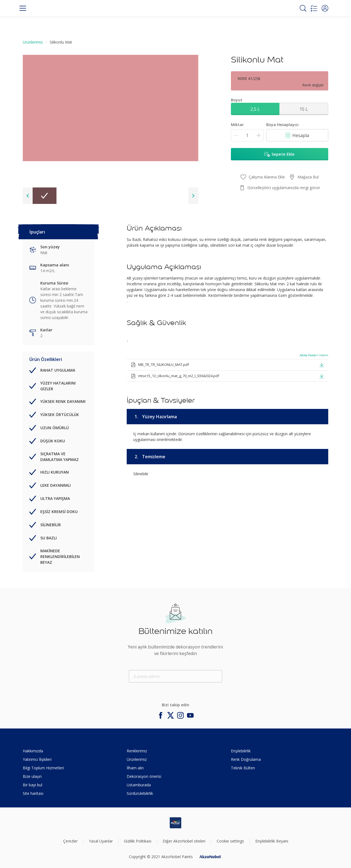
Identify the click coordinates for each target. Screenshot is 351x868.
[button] (325, 8)
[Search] (303, 8)
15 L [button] (304, 109)
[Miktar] (247, 135)
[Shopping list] (314, 8)
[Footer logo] (175, 823)
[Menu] (23, 8)
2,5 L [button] (255, 109)
